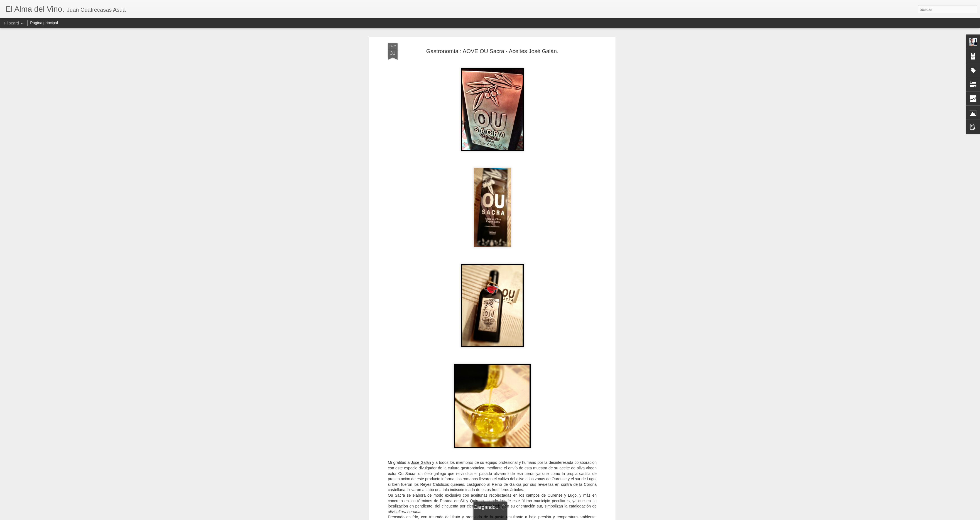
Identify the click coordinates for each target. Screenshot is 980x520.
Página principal (44, 23)
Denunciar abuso (530, 517)
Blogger (512, 517)
